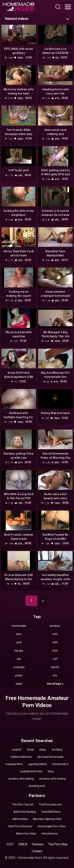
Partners (38, 844)
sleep (43, 750)
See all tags (55, 684)
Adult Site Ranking (25, 812)
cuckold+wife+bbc (31, 771)
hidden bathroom (21, 757)
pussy (19, 675)
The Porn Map (58, 844)
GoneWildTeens (51, 812)
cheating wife (37, 786)
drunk (30, 750)
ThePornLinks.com (50, 804)
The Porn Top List (23, 804)
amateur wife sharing (52, 779)
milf (55, 659)
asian (19, 684)
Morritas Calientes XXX (47, 819)
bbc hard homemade (50, 757)
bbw (55, 651)
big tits (55, 667)
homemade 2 (60, 764)
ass (19, 659)
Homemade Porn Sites (52, 826)
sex (55, 675)
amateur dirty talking (21, 779)
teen (19, 634)
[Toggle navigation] (68, 7)
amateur (55, 626)
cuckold (17, 750)
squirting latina (37, 764)
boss (51, 771)
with (55, 642)
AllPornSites (20, 819)
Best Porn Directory (20, 826)
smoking (57, 750)
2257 (10, 844)
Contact (37, 851)
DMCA (23, 844)
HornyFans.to (50, 834)
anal (19, 642)
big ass (19, 651)
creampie (19, 667)
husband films (14, 764)
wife (55, 634)
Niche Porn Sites (26, 834)
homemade (19, 626)
